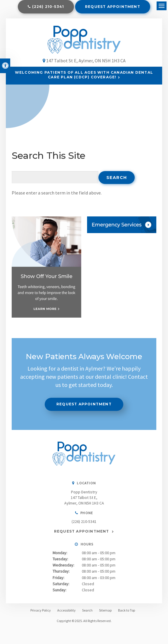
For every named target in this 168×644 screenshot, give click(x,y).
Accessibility (66, 610)
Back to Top (127, 610)
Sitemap (105, 610)
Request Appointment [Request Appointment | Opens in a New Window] (113, 7)
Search (87, 610)
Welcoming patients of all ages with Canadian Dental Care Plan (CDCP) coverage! (84, 75)
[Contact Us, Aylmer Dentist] (122, 225)
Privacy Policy (41, 610)
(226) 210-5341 (48, 7)
